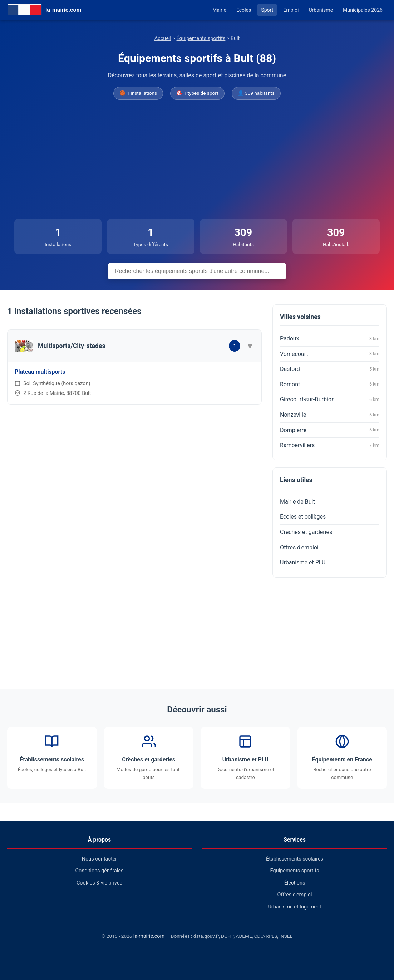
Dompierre (330, 430)
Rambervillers (330, 445)
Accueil (163, 38)
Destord (330, 369)
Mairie (219, 10)
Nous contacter (99, 859)
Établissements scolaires (295, 859)
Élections (295, 883)
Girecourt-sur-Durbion (330, 400)
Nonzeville (330, 415)
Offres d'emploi (299, 547)
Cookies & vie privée (99, 883)
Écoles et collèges (303, 517)
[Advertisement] (197, 160)
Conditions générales (100, 871)
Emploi (291, 10)
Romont (330, 384)
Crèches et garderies (306, 532)
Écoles (244, 10)
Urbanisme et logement (294, 907)
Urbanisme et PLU (303, 562)
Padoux (330, 339)
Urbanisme (321, 10)
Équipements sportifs (201, 38)
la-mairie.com (149, 936)
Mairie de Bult (297, 502)
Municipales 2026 (363, 10)
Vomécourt (330, 354)
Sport (267, 10)
